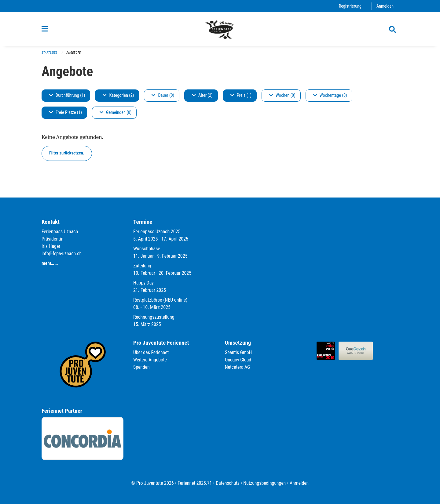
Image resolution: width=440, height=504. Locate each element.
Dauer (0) (163, 98)
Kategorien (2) (118, 98)
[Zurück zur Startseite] (220, 30)
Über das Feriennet (151, 352)
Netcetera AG (238, 367)
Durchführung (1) (67, 98)
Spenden (142, 367)
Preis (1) (241, 98)
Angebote (74, 55)
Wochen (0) (282, 98)
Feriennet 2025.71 (194, 483)
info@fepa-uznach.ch (62, 254)
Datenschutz (227, 483)
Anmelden (385, 6)
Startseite (50, 55)
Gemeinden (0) (116, 115)
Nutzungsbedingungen (265, 483)
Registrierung (350, 6)
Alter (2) (202, 98)
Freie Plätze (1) (66, 115)
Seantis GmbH (239, 352)
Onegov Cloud (238, 360)
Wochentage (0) (330, 98)
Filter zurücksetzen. (67, 156)
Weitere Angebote (150, 360)
